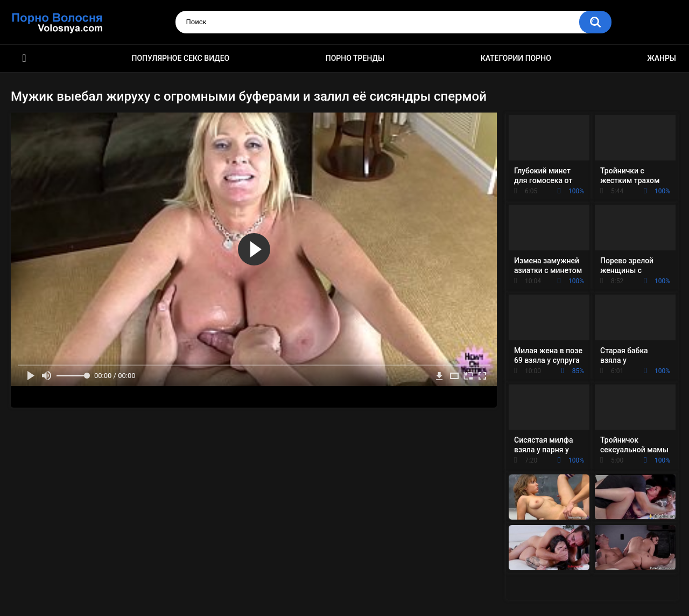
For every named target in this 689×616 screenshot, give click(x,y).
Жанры (662, 58)
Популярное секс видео (181, 58)
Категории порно (516, 58)
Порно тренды (355, 58)
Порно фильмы (24, 58)
